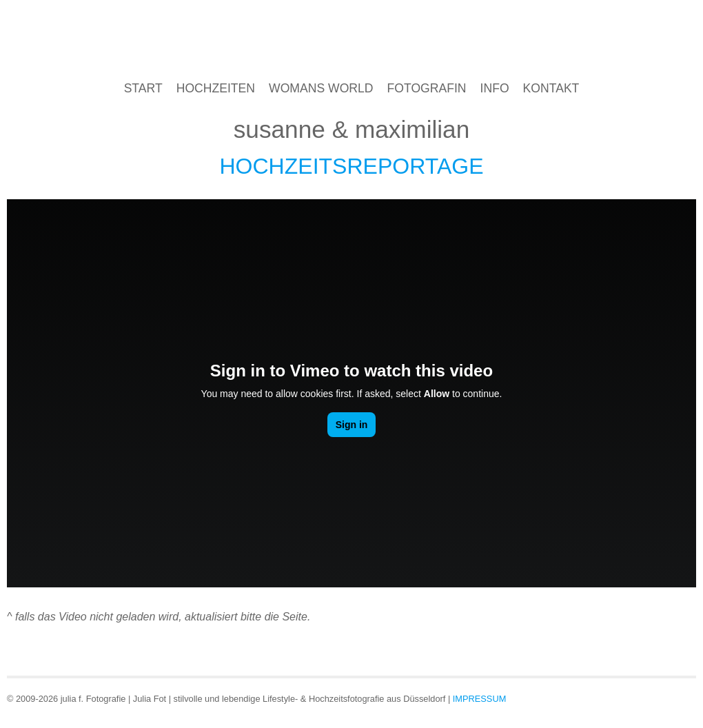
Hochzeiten (216, 88)
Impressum (480, 699)
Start (143, 88)
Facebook (636, 697)
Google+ (660, 697)
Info (495, 88)
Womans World (321, 88)
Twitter (684, 697)
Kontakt (551, 88)
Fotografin (427, 88)
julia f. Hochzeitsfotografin (352, 40)
